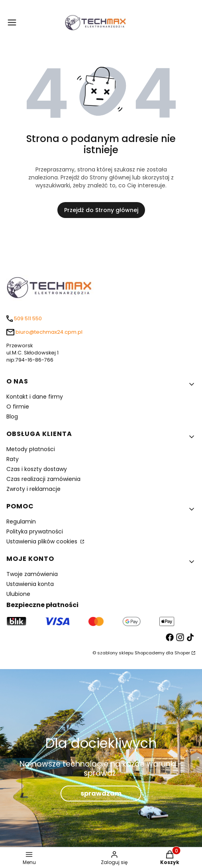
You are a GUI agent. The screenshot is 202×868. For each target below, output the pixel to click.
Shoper (182, 653)
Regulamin (21, 522)
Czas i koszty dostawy (37, 469)
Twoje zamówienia (32, 574)
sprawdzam (101, 793)
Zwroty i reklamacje (33, 489)
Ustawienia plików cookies (43, 541)
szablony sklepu (115, 653)
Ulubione (18, 594)
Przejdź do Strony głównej (101, 210)
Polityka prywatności (35, 531)
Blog (12, 416)
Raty (13, 459)
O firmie (18, 407)
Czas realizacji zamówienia (43, 479)
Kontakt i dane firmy (35, 397)
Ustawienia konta (30, 584)
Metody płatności (31, 449)
